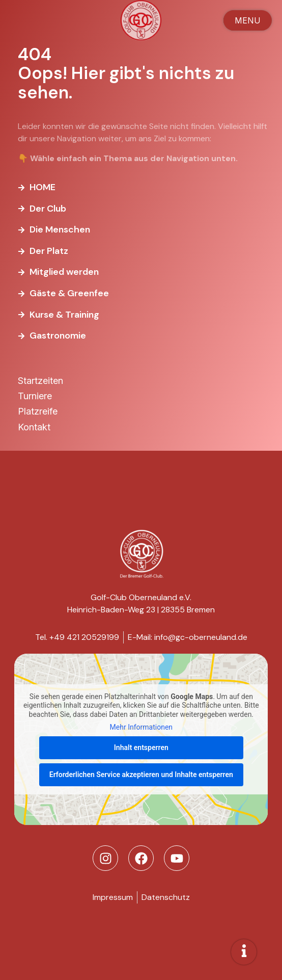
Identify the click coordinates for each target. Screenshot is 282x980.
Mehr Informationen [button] (141, 728)
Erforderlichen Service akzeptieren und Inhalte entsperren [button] (141, 775)
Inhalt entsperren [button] (141, 747)
